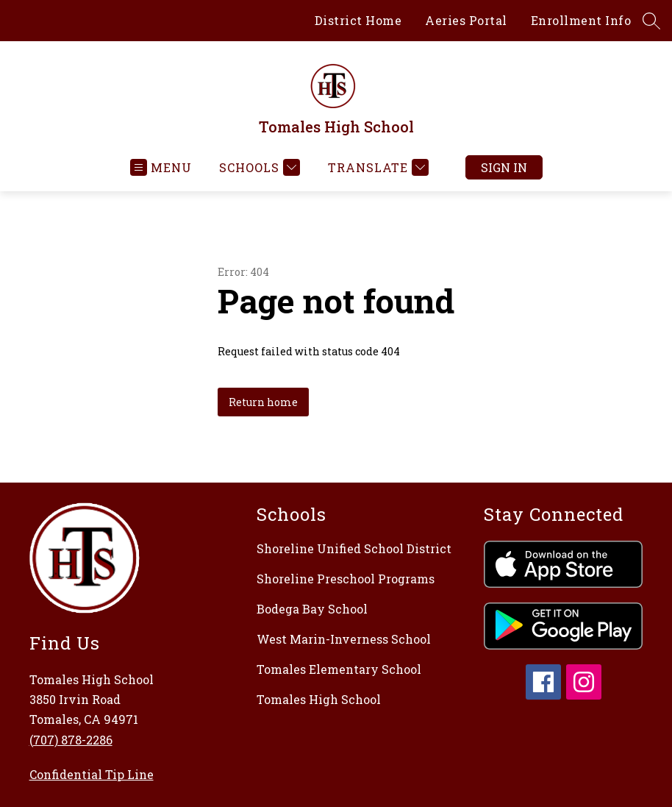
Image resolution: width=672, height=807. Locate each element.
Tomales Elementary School (339, 669)
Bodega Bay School (312, 609)
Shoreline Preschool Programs (346, 579)
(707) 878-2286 (71, 740)
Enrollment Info (581, 20)
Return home (263, 402)
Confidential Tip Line (92, 774)
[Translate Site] (376, 167)
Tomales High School (319, 699)
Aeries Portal (466, 20)
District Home (358, 20)
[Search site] (651, 21)
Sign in (504, 167)
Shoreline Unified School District (354, 548)
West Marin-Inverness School (344, 639)
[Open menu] (161, 167)
